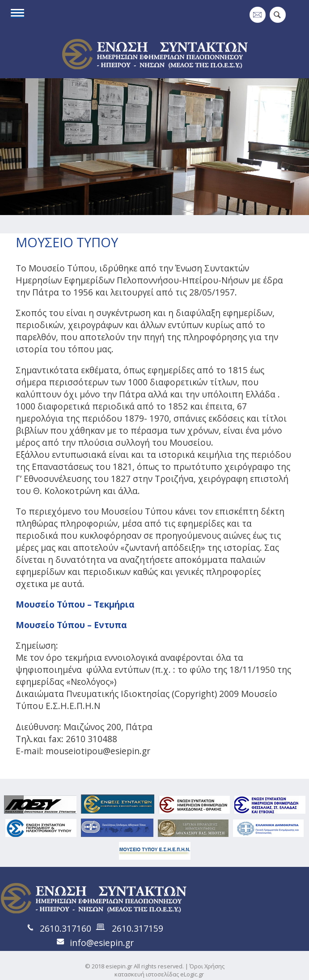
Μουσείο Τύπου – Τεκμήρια (75, 604)
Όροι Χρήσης (207, 966)
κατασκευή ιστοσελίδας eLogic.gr (159, 974)
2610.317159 (138, 928)
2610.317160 (66, 928)
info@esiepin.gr (102, 943)
